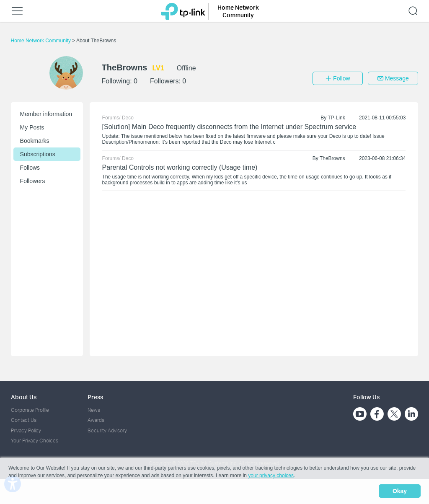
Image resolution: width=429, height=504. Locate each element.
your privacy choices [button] (271, 476)
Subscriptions (38, 154)
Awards (96, 420)
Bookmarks (35, 141)
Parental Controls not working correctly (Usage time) (180, 167)
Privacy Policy (26, 430)
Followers (33, 181)
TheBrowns (332, 158)
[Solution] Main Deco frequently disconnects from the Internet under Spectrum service (229, 127)
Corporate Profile (30, 410)
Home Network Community (42, 41)
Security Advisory (107, 430)
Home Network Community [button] (238, 11)
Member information (46, 114)
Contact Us (24, 420)
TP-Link (336, 118)
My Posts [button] (32, 127)
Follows (30, 168)
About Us (24, 397)
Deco (128, 118)
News (94, 410)
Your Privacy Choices (35, 441)
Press (95, 397)
